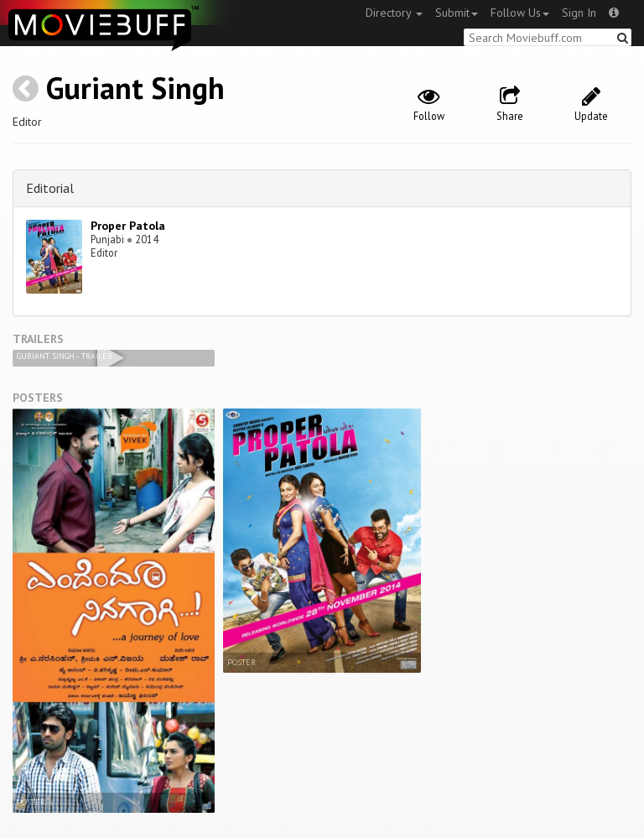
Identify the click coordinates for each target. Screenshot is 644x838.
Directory (394, 13)
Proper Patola (128, 226)
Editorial (50, 188)
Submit (457, 13)
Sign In (579, 13)
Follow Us (520, 13)
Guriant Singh (135, 88)
